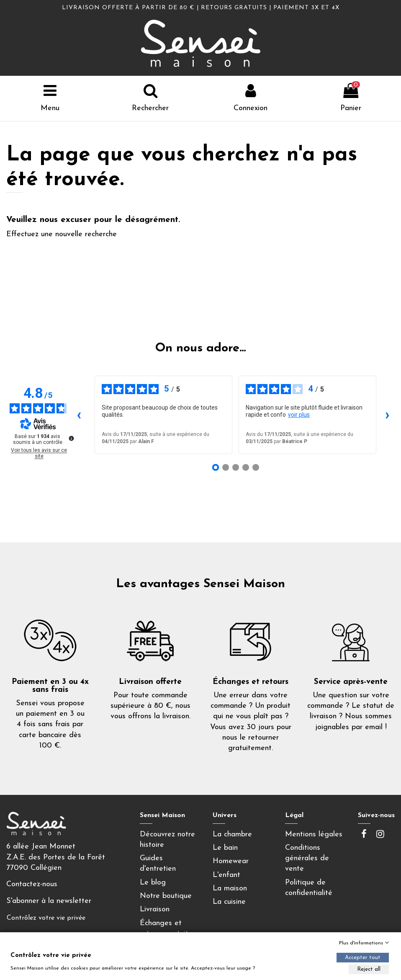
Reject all (369, 969)
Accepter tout (363, 958)
